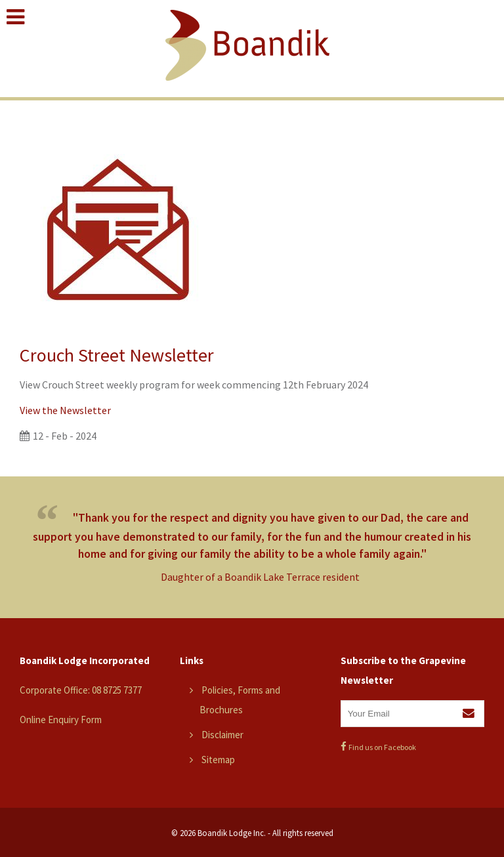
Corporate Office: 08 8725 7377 (81, 690)
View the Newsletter (65, 410)
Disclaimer (222, 735)
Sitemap (218, 760)
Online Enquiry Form (61, 720)
